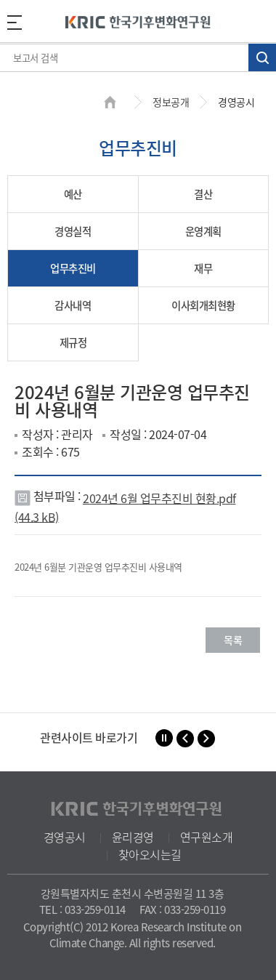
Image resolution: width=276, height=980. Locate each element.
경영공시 (65, 837)
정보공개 (171, 102)
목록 (233, 640)
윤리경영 (133, 837)
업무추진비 (73, 268)
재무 (203, 268)
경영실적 (73, 231)
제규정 (73, 342)
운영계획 (203, 231)
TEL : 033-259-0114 (82, 909)
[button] (185, 739)
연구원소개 (207, 837)
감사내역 (73, 305)
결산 (203, 194)
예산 (73, 194)
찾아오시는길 (150, 854)
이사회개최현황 (203, 305)
